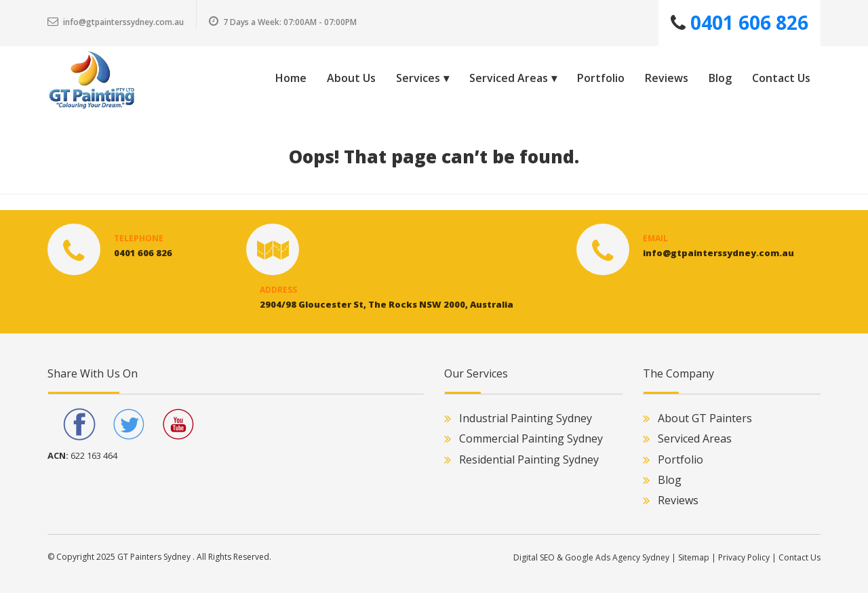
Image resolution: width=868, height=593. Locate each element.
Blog (670, 480)
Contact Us (800, 557)
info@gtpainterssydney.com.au (116, 22)
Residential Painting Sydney (529, 459)
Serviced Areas (695, 438)
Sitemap (694, 557)
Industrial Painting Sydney (526, 418)
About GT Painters (705, 418)
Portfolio (680, 459)
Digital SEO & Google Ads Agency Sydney (591, 557)
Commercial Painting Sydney (531, 438)
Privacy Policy (744, 557)
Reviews (678, 500)
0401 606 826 (747, 22)
